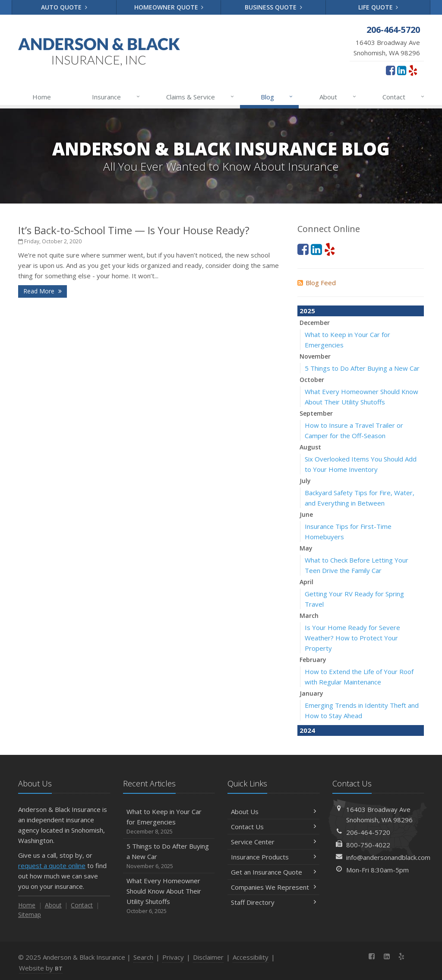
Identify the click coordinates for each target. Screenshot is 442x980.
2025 (307, 311)
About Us (273, 811)
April (306, 582)
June (306, 514)
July (305, 481)
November (315, 356)
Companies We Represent (273, 887)
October (312, 380)
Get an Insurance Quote (273, 872)
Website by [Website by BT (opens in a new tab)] (41, 968)
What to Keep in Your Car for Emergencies (169, 822)
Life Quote (378, 7)
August (310, 447)
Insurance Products (273, 857)
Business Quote (273, 7)
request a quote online (52, 865)
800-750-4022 (368, 845)
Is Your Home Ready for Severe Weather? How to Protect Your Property (352, 638)
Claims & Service (200, 97)
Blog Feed (317, 283)
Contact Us (273, 827)
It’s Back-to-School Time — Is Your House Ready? (134, 230)
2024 (307, 730)
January (311, 693)
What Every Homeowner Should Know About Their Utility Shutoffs (169, 896)
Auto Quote (64, 7)
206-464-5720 (368, 832)
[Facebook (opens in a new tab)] (390, 70)
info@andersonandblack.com (388, 857)
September (316, 413)
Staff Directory (273, 902)
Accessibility (251, 957)
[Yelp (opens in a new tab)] (413, 70)
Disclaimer (208, 957)
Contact (404, 97)
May (306, 548)
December (315, 323)
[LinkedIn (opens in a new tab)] (402, 70)
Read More (43, 291)
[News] (416, 956)
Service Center (273, 842)
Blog (277, 97)
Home (42, 97)
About (338, 97)
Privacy (173, 957)
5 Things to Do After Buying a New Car (362, 368)
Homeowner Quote (169, 7)
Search (143, 957)
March (309, 616)
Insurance (116, 97)
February (313, 660)
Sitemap (30, 915)
